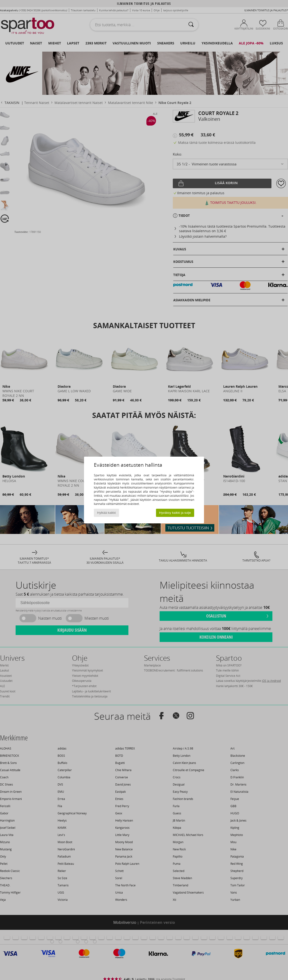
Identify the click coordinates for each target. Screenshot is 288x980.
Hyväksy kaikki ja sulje (175, 513)
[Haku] (191, 25)
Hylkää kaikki (107, 513)
